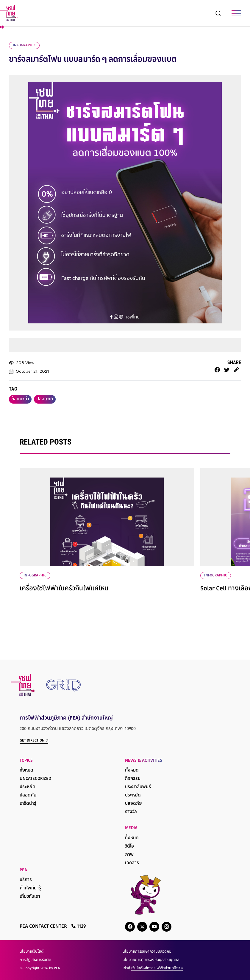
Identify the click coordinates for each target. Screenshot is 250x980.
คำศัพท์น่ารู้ (30, 888)
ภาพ (129, 855)
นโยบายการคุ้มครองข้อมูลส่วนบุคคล (151, 960)
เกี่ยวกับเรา (30, 897)
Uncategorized (35, 779)
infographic (24, 45)
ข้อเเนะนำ (20, 399)
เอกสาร (132, 863)
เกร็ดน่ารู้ (28, 804)
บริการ (26, 880)
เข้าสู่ (153, 968)
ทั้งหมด (26, 770)
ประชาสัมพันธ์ (138, 787)
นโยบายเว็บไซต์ (32, 952)
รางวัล (131, 812)
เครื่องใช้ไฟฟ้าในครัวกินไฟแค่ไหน (64, 589)
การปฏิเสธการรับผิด (35, 960)
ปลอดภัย (45, 399)
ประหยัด (28, 787)
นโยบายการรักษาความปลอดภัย (147, 952)
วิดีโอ (129, 847)
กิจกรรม (133, 779)
